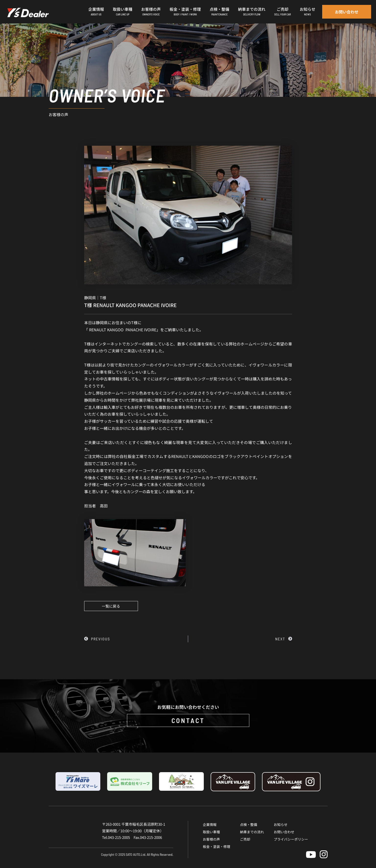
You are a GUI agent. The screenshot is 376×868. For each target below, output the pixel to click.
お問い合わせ (284, 832)
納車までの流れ (252, 832)
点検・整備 (249, 824)
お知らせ (281, 824)
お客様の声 (211, 839)
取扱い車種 (211, 832)
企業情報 (210, 824)
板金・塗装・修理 (216, 846)
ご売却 (245, 839)
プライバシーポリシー (291, 839)
